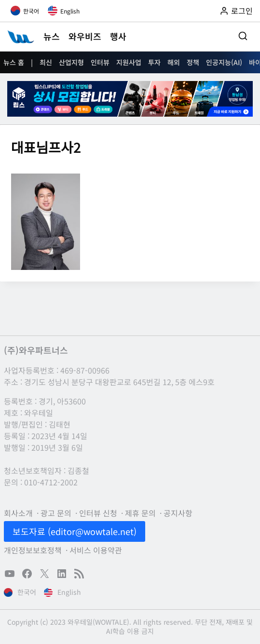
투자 (154, 62)
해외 (174, 62)
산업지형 (71, 62)
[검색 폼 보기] (243, 36)
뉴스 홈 (14, 62)
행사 (118, 36)
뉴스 (52, 36)
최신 (46, 62)
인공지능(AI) (224, 62)
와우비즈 (85, 36)
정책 (193, 62)
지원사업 (129, 62)
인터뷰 (100, 62)
